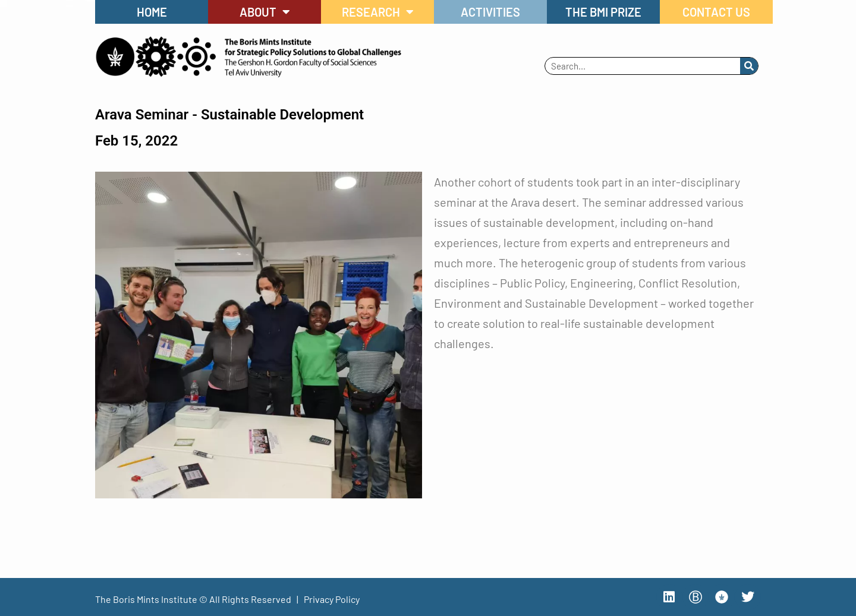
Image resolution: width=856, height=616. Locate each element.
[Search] (749, 66)
